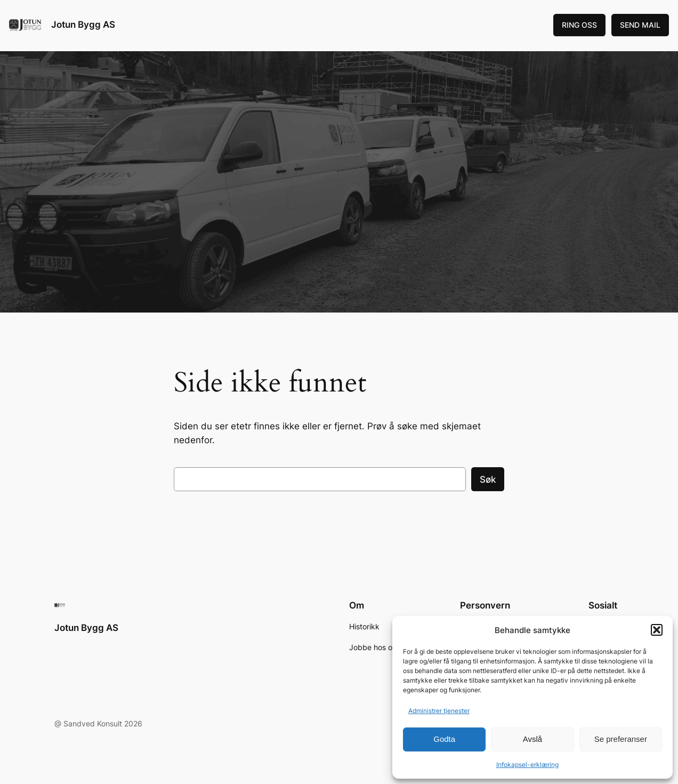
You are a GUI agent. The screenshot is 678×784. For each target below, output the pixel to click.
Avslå (532, 739)
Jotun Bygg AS (83, 25)
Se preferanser (621, 739)
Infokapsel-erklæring (527, 765)
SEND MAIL (640, 25)
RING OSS (579, 25)
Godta (444, 739)
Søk (488, 479)
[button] (657, 630)
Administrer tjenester (439, 711)
